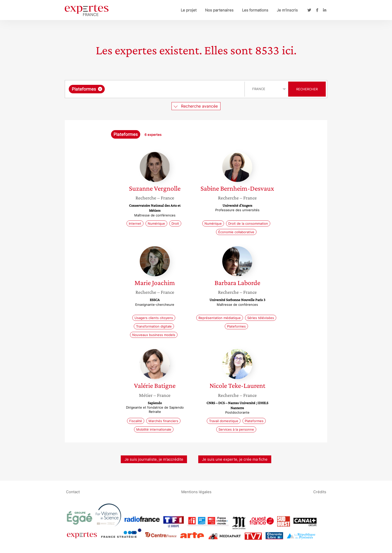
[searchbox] (157, 89)
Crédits (320, 492)
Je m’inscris (287, 10)
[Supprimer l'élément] (100, 89)
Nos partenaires (219, 10)
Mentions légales (196, 492)
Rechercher (307, 89)
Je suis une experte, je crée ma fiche (235, 459)
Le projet (189, 10)
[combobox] (155, 89)
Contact (73, 492)
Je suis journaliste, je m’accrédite (154, 459)
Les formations (255, 10)
